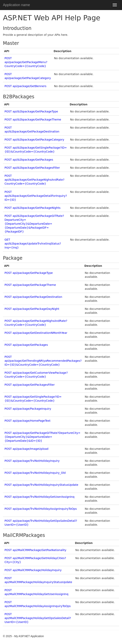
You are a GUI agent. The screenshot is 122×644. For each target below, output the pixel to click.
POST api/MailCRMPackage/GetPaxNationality (35, 550)
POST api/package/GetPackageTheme (30, 285)
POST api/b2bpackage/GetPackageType (31, 111)
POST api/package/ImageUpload (26, 449)
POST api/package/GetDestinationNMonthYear (36, 333)
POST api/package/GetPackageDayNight (32, 309)
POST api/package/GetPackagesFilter (30, 385)
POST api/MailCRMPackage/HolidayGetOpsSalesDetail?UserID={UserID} (38, 618)
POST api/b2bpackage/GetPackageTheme (33, 120)
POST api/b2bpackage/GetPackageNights (33, 208)
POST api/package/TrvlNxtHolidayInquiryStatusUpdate (41, 485)
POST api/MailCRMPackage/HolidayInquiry (33, 570)
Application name (16, 5)
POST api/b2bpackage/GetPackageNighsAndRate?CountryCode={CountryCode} (34, 180)
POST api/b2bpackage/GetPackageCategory (34, 140)
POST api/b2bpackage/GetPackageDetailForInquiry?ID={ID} (36, 196)
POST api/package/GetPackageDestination (33, 297)
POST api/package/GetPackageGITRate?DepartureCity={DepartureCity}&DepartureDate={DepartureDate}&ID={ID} (42, 437)
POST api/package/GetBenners (25, 86)
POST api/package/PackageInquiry (28, 409)
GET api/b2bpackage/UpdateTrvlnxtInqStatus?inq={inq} (33, 244)
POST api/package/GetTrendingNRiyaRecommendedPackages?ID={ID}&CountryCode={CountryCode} (43, 361)
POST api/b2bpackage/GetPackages (29, 160)
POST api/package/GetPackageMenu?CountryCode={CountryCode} (26, 62)
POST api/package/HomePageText (28, 421)
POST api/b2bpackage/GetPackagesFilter (32, 168)
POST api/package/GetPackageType (29, 273)
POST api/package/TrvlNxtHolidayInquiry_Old (35, 473)
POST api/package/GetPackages (26, 345)
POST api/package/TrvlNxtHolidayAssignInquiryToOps (41, 509)
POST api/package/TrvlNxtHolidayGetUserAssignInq (39, 497)
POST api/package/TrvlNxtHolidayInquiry (32, 461)
